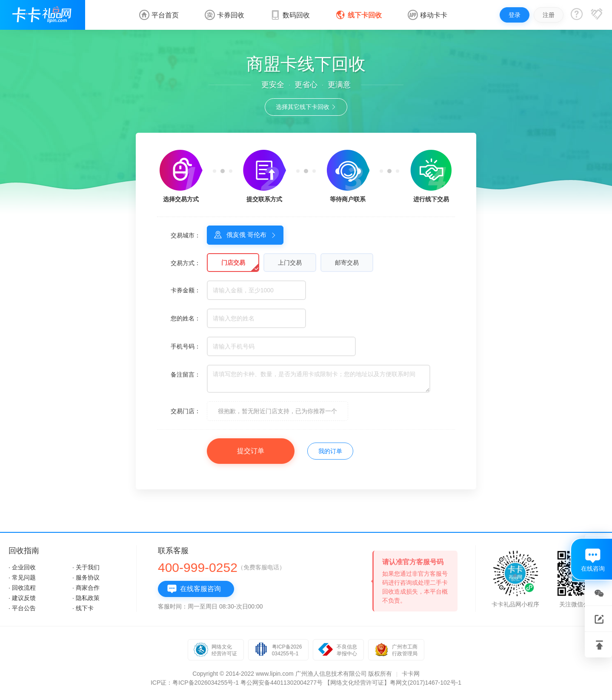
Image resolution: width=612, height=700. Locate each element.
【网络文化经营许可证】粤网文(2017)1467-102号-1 (393, 683)
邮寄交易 (347, 263)
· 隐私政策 (86, 598)
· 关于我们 (86, 567)
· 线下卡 (83, 608)
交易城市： (186, 235)
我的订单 (330, 451)
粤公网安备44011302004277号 (282, 683)
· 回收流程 (22, 588)
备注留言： (186, 374)
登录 (515, 15)
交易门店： (186, 411)
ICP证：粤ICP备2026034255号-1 (195, 683)
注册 (549, 15)
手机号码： (186, 346)
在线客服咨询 (194, 589)
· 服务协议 (86, 577)
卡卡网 (411, 674)
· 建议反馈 (22, 598)
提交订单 (251, 451)
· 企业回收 (22, 567)
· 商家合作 (86, 588)
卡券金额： (186, 290)
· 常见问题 (22, 577)
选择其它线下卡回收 (306, 107)
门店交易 (233, 263)
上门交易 (290, 263)
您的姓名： (186, 318)
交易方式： (186, 263)
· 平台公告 (22, 608)
